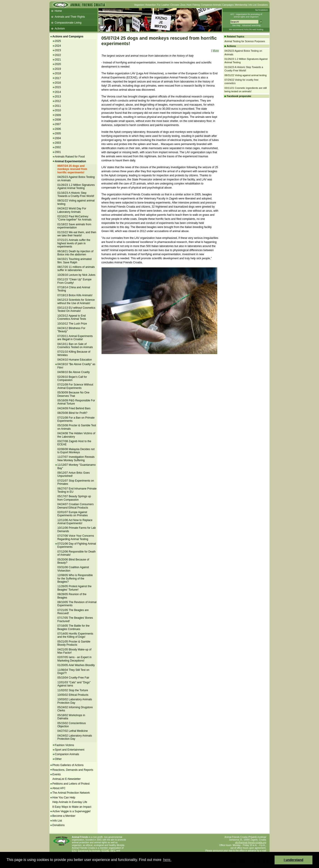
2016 (58, 83)
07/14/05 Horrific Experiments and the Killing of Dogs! (75, 635)
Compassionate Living (68, 23)
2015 (58, 87)
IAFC (113, 851)
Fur (159, 5)
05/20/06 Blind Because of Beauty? (73, 561)
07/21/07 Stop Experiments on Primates (76, 482)
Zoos (183, 5)
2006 (58, 129)
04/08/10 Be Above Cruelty (74, 372)
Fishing (196, 5)
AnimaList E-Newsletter (67, 779)
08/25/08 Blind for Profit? (72, 413)
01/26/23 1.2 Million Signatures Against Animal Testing (76, 187)
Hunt (189, 5)
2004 (58, 138)
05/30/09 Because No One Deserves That (73, 394)
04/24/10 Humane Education (75, 360)
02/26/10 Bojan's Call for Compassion (72, 378)
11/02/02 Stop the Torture (73, 690)
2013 (58, 97)
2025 (58, 41)
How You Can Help (64, 798)
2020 (58, 64)
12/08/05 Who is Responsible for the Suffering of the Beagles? (75, 578)
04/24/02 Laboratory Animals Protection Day (75, 737)
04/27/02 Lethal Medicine (73, 731)
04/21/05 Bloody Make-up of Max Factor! (74, 651)
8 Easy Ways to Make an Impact (72, 807)
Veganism (139, 5)
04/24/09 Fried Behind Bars (74, 408)
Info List (252, 5)
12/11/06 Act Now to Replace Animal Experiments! (75, 522)
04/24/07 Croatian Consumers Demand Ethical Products (75, 506)
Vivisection (151, 5)
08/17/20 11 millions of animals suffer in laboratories (76, 269)
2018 (58, 73)
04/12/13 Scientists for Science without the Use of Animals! (76, 301)
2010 (58, 110)
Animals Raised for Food (70, 157)
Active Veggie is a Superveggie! (72, 811)
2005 (58, 133)
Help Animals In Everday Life (70, 802)
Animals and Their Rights (70, 17)
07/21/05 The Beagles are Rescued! (73, 612)
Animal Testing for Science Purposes (245, 41)
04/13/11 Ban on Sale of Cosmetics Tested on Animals (75, 346)
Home (58, 11)
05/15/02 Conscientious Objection (72, 725)
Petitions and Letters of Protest (71, 784)
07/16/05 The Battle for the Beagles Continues (73, 627)
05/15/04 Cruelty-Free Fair (73, 678)
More (216, 51)
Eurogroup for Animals (89, 851)
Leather (166, 5)
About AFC (59, 788)
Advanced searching (251, 25)
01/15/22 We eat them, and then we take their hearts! (77, 234)
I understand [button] (294, 860)
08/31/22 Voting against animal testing (246, 75)
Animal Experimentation (70, 161)
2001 (58, 152)
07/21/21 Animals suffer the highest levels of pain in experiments (74, 243)
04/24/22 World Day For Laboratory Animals (72, 210)
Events (57, 774)
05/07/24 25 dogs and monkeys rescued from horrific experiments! (72, 169)
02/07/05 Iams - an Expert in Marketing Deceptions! (74, 659)
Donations (263, 5)
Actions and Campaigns (68, 36)
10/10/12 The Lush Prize (72, 324)
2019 (58, 69)
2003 (58, 143)
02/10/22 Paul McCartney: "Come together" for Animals (74, 218)
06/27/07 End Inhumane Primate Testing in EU (77, 490)
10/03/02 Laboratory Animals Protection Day (75, 701)
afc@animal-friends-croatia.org (251, 843)
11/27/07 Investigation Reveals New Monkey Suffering (76, 458)
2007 (58, 124)
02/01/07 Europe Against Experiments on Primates (73, 514)
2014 (58, 92)
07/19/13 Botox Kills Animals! (75, 295)
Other (58, 759)
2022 (58, 55)
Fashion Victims (64, 745)
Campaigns (228, 5)
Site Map (236, 25)
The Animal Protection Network (71, 793)
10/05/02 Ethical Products (73, 695)
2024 (58, 46)
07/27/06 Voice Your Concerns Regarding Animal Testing (76, 537)
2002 (58, 147)
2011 (58, 106)
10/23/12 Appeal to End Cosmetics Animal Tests (72, 317)
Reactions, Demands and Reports (73, 770)
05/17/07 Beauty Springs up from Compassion (74, 498)
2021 (58, 60)
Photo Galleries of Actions (68, 765)
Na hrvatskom (261, 10)
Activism (60, 29)
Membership (241, 5)
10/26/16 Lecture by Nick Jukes (76, 275)
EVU (74, 851)
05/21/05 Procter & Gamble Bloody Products (74, 643)
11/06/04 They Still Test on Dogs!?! (73, 672)
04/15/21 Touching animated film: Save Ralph (74, 261)
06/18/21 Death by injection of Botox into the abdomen (75, 253)
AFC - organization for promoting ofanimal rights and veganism (246, 16)
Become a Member (64, 816)
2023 (58, 50)
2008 (58, 120)
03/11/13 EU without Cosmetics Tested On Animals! (76, 309)
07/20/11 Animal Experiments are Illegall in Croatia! (75, 338)
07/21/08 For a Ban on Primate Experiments (76, 419)
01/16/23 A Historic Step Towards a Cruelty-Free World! (76, 194)
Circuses (175, 5)
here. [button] (167, 860)
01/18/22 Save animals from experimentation (74, 226)
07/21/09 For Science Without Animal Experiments (75, 386)
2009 (58, 115)
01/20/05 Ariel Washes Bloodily (76, 665)
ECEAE (105, 851)
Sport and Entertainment (70, 750)
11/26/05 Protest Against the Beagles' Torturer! (74, 588)
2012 (58, 101)
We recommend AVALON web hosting (246, 29)
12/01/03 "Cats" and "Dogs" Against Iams (74, 684)
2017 (58, 78)
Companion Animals (211, 5)
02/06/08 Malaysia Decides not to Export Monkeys (76, 451)
